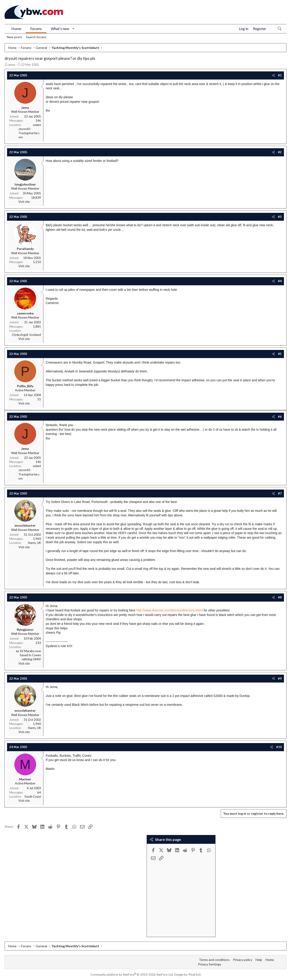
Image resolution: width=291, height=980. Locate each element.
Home (16, 29)
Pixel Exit (195, 975)
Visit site (24, 202)
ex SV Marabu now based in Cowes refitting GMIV (28, 655)
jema (12, 64)
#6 (280, 417)
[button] (74, 29)
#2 (280, 152)
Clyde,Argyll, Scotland (26, 335)
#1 (280, 75)
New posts (15, 37)
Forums (36, 29)
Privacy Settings (210, 964)
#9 (280, 678)
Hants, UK (34, 543)
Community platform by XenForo (132, 975)
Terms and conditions (214, 960)
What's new (60, 29)
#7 (280, 493)
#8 (280, 597)
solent (37, 125)
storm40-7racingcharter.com (29, 133)
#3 (280, 217)
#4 (280, 281)
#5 (280, 354)
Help (259, 960)
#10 (279, 747)
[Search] (280, 29)
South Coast (33, 797)
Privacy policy (243, 960)
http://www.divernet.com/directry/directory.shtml (169, 610)
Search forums (36, 37)
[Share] (273, 75)
